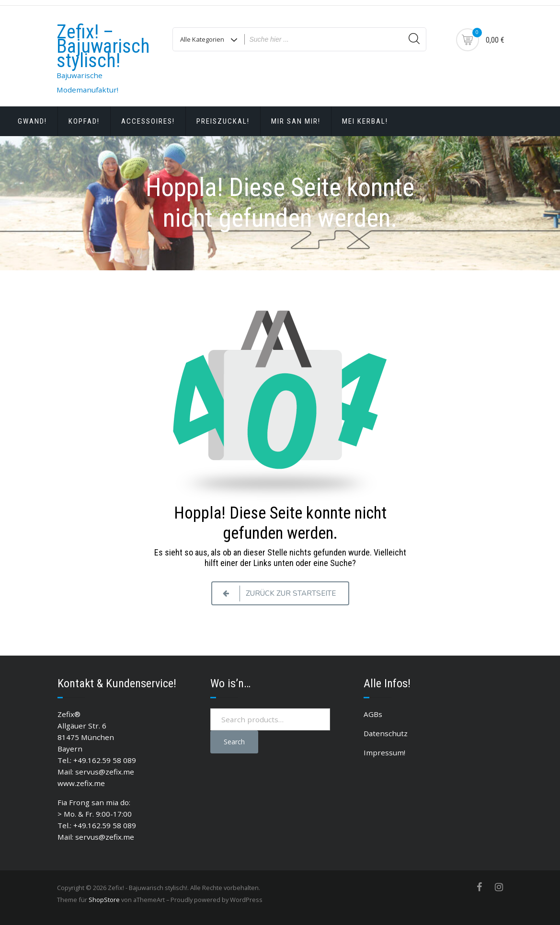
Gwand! (32, 121)
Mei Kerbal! (365, 121)
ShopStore (104, 900)
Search (234, 742)
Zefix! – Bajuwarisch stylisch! (103, 46)
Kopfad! (84, 121)
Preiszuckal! (223, 121)
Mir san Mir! (296, 121)
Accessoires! (148, 121)
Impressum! (384, 752)
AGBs (373, 714)
